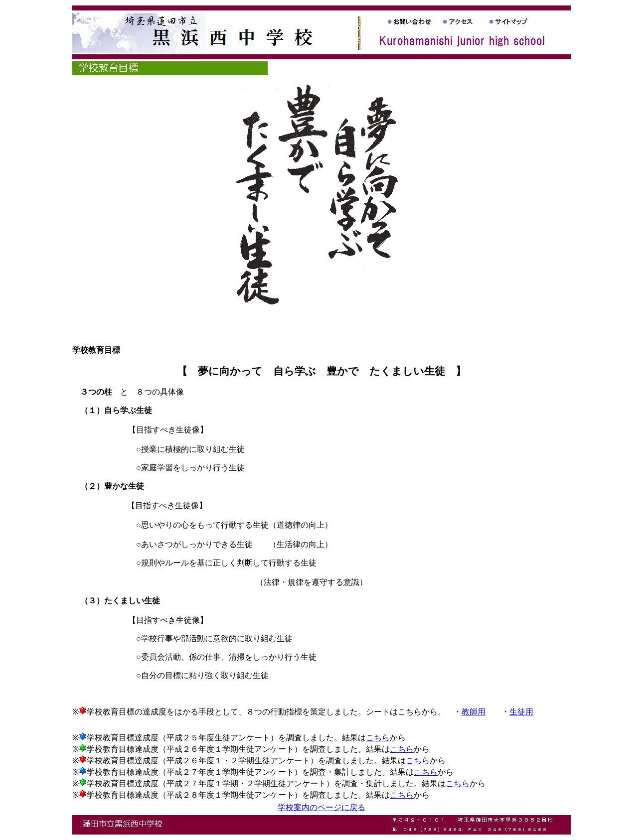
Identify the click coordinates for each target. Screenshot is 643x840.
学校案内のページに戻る (321, 807)
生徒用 (521, 712)
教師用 (474, 712)
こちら (378, 738)
